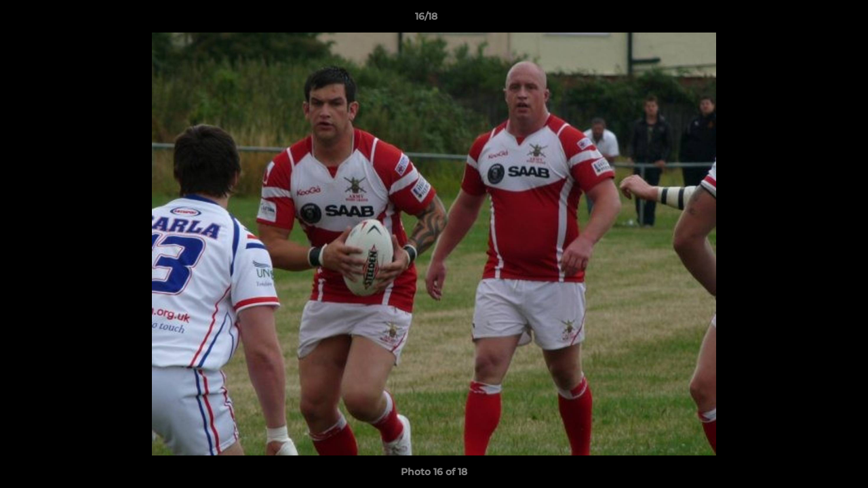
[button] (811, 20)
